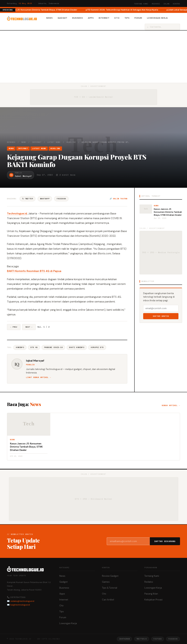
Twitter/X (142, 639)
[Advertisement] (93, 57)
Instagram (124, 639)
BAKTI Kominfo (77, 347)
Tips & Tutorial (110, 588)
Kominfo (20, 347)
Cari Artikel (108, 600)
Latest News (54, 142)
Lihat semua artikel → (38, 377)
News (49, 18)
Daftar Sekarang (165, 541)
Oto (117, 18)
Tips (127, 18)
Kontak (176, 4)
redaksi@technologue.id (22, 601)
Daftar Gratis (161, 316)
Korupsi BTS (97, 347)
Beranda (11, 142)
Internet (104, 18)
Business (78, 18)
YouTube (158, 639)
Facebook (61, 199)
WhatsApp (45, 199)
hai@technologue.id (20, 605)
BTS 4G (34, 347)
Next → (29, 327)
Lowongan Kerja (157, 18)
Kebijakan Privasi (153, 600)
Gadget (63, 18)
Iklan (166, 4)
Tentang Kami (141, 4)
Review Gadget (110, 576)
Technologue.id (17, 214)
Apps (91, 18)
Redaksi (156, 4)
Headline (71, 142)
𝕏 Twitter (27, 199)
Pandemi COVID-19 (53, 347)
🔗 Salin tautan (118, 199)
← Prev (14, 327)
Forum (138, 18)
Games (106, 582)
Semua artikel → (171, 405)
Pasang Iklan (151, 594)
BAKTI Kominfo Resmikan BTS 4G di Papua (34, 271)
